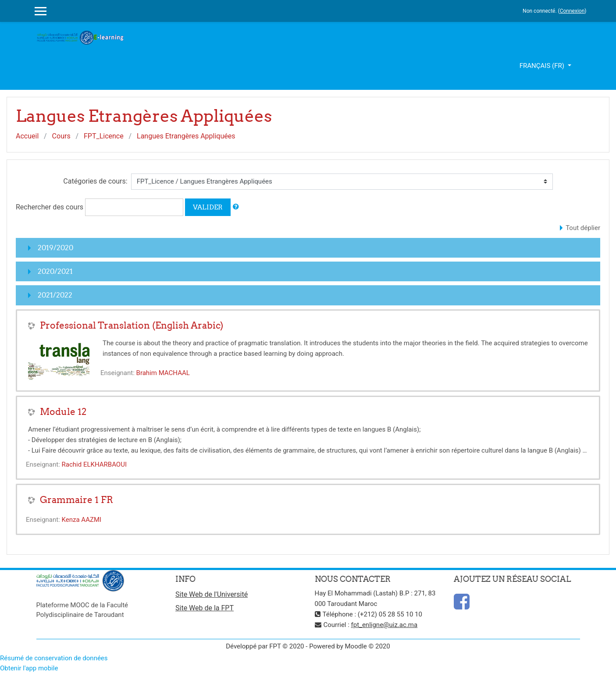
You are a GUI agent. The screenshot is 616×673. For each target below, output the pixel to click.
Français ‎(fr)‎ (543, 66)
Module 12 (63, 412)
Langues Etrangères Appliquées (186, 136)
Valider (208, 207)
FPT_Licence (104, 136)
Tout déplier (583, 228)
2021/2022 (55, 295)
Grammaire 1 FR (77, 500)
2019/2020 (55, 248)
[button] (236, 207)
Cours (61, 136)
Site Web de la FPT (205, 608)
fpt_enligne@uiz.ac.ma (385, 625)
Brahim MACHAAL (163, 373)
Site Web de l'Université (212, 594)
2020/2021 (55, 271)
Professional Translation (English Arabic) (132, 325)
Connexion (572, 11)
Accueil (27, 136)
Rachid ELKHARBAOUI (94, 464)
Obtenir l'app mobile (29, 668)
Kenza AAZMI (82, 520)
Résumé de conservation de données (54, 658)
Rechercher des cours (50, 207)
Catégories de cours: (95, 181)
